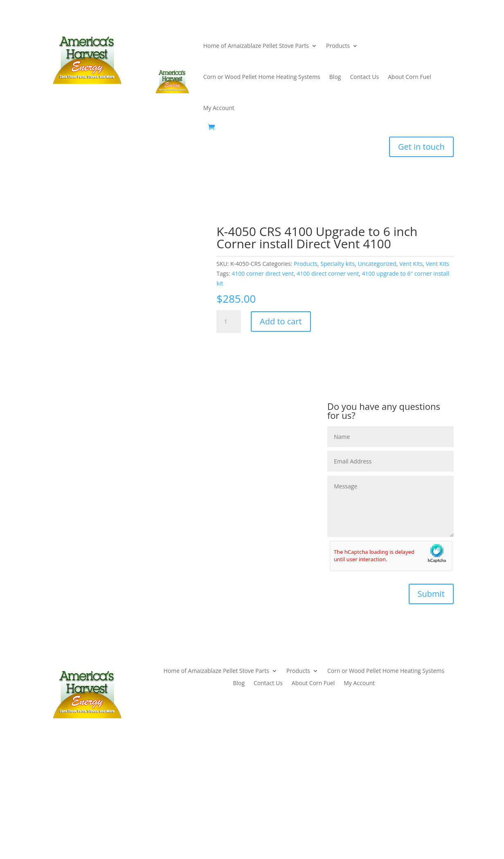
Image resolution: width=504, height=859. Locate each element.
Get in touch (421, 147)
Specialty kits (337, 264)
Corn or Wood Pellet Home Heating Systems (262, 77)
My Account (219, 108)
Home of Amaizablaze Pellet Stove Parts (256, 46)
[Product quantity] (229, 322)
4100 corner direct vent (263, 273)
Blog (335, 77)
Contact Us (364, 77)
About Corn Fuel (409, 77)
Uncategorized (377, 264)
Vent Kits (411, 264)
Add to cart (281, 321)
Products (338, 46)
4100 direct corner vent (328, 273)
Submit (431, 594)
